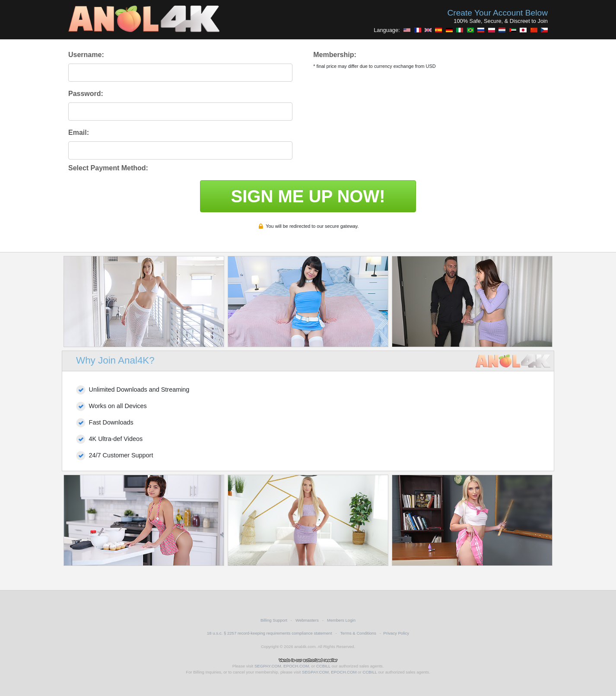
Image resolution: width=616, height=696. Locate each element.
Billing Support (274, 620)
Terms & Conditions (358, 633)
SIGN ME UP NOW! (308, 196)
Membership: (335, 55)
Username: (86, 55)
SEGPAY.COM (268, 666)
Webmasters (307, 620)
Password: (86, 94)
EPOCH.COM (296, 666)
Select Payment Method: (108, 168)
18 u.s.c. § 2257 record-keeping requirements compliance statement (270, 633)
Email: (79, 132)
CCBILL (323, 666)
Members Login (341, 620)
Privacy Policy (396, 633)
